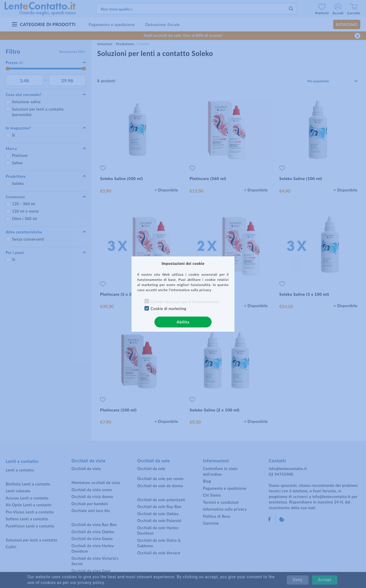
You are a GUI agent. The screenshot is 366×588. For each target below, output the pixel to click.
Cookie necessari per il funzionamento (185, 302)
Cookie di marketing (169, 309)
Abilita (183, 322)
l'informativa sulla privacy (190, 290)
